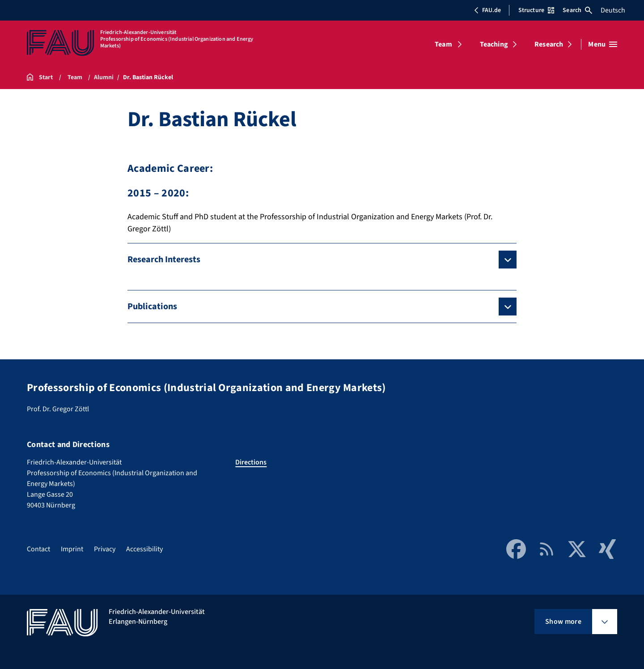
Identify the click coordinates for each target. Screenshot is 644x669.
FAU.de (487, 10)
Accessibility (144, 549)
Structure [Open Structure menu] (536, 10)
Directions (251, 462)
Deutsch (613, 10)
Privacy (105, 549)
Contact (38, 549)
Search (577, 10)
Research (549, 44)
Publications (152, 307)
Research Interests (164, 260)
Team (443, 44)
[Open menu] (603, 44)
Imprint (72, 549)
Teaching (494, 44)
